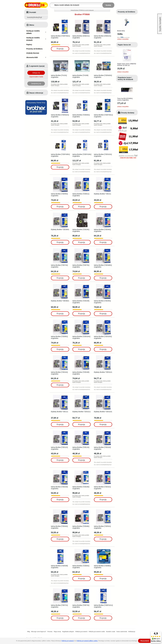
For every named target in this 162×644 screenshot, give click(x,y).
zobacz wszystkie (123, 39)
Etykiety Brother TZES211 (82, 412)
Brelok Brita (121, 31)
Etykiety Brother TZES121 (103, 372)
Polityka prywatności (81, 632)
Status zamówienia (122, 632)
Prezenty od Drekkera (126, 12)
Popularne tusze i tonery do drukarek (125, 78)
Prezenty (50, 632)
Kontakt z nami (111, 632)
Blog (29, 632)
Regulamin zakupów (68, 632)
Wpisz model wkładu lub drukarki (51, 4)
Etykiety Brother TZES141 (103, 412)
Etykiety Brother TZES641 (60, 229)
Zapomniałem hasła (36, 77)
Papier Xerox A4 (124, 45)
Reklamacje (132, 632)
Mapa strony (57, 632)
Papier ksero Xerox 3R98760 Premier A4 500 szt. (127, 65)
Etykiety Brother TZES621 (60, 301)
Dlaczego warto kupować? (39, 632)
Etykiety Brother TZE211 (102, 194)
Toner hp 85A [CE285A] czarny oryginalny (125, 99)
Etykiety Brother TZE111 (60, 412)
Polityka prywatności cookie (97, 632)
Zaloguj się (36, 73)
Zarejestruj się (36, 84)
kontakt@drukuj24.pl (34, 17)
